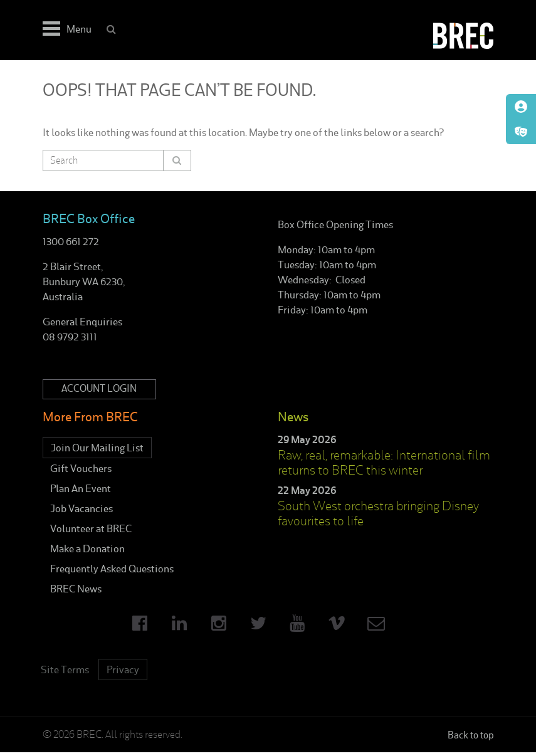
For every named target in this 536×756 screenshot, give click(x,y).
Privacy (123, 673)
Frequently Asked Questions (112, 571)
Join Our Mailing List (97, 450)
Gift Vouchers (81, 471)
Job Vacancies (81, 511)
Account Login (103, 391)
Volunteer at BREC (91, 531)
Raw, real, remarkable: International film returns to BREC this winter (384, 465)
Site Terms (65, 673)
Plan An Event (81, 491)
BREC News (76, 591)
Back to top (469, 738)
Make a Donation (87, 551)
